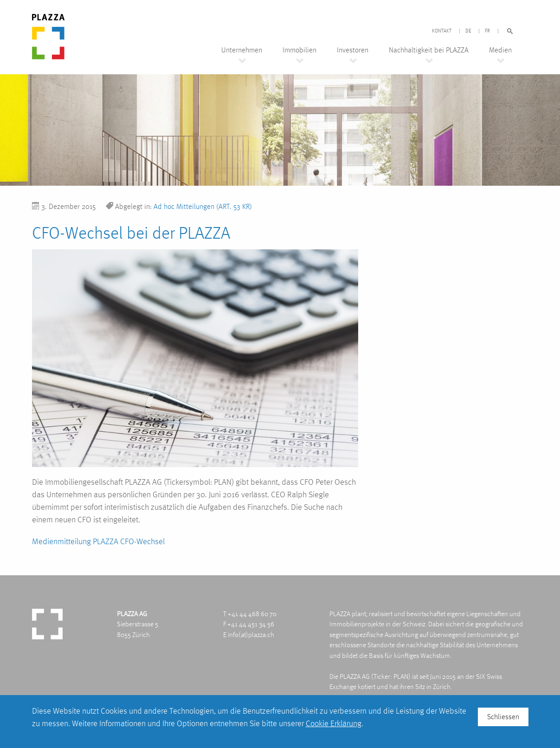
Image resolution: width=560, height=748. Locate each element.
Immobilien (299, 50)
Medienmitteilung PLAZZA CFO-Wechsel (98, 541)
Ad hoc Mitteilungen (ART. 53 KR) (203, 206)
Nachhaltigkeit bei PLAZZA (429, 50)
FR (487, 31)
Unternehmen (242, 50)
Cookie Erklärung (334, 723)
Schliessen (503, 717)
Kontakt (442, 31)
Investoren (353, 50)
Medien (500, 50)
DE (468, 31)
